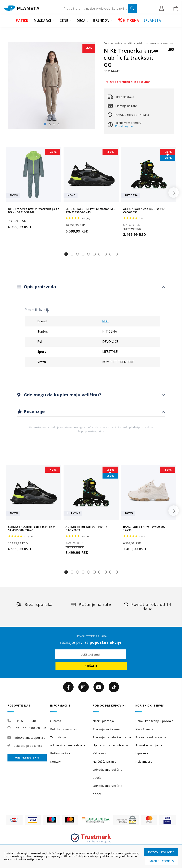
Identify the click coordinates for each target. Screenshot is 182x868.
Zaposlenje (58, 737)
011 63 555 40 (25, 721)
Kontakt (56, 761)
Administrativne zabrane (68, 745)
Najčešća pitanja (104, 761)
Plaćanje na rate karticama (112, 737)
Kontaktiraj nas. (125, 126)
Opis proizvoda (39, 286)
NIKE (106, 321)
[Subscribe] (91, 666)
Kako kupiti (101, 753)
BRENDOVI (102, 20)
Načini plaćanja (103, 721)
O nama (56, 721)
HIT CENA (129, 20)
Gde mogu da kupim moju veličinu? (62, 395)
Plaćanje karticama (106, 729)
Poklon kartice (60, 753)
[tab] (91, 287)
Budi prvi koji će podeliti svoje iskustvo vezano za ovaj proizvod (139, 43)
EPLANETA (153, 20)
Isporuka (142, 753)
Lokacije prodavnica (28, 746)
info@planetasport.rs (30, 738)
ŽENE (64, 21)
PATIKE (22, 20)
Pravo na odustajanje (151, 737)
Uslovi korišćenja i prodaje (154, 721)
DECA (81, 21)
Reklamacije (144, 761)
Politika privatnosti (64, 729)
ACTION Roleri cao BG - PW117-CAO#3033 (144, 211)
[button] (163, 8)
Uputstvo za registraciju (110, 745)
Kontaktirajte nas (27, 758)
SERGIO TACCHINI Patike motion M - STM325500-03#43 (90, 211)
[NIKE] (171, 52)
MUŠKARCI (43, 21)
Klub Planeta (145, 729)
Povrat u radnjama (149, 745)
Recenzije (34, 411)
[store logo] (22, 9)
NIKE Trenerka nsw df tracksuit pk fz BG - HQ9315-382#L (33, 211)
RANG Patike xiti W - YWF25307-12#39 (145, 529)
